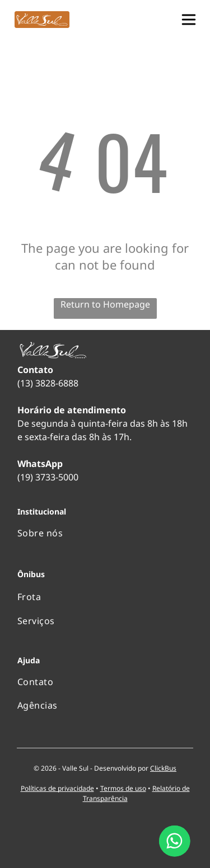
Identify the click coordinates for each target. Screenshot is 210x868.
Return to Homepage (105, 304)
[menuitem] (105, 533)
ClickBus (163, 768)
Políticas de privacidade (57, 788)
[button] (189, 20)
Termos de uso (123, 788)
